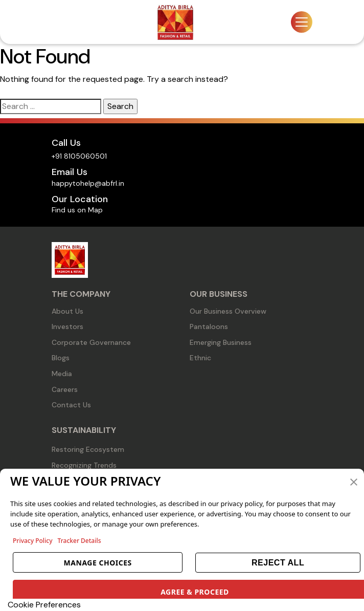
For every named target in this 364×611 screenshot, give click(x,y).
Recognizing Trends (84, 465)
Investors (67, 326)
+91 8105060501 (79, 156)
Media (62, 374)
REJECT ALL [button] (278, 563)
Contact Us (71, 405)
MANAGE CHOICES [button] (98, 563)
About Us (67, 311)
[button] (354, 481)
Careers (65, 389)
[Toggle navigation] (302, 22)
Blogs (61, 358)
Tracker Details (79, 541)
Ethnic (200, 358)
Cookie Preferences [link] (44, 605)
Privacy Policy (33, 541)
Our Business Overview (228, 311)
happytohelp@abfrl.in (88, 183)
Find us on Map (77, 210)
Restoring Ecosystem (88, 449)
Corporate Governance (91, 342)
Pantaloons (209, 326)
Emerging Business (221, 342)
